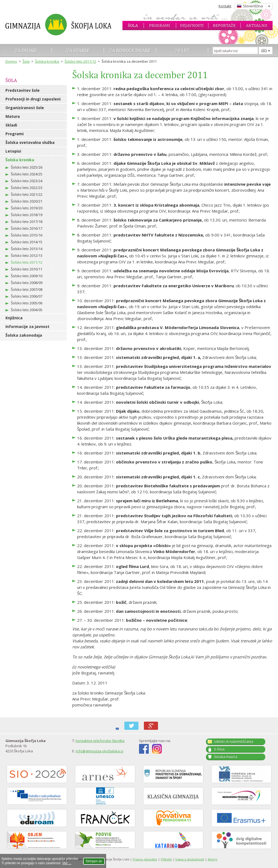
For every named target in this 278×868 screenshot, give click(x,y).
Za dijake (26, 50)
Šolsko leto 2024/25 (27, 174)
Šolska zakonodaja (24, 335)
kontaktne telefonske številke (100, 741)
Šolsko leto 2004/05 (27, 310)
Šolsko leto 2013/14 (27, 249)
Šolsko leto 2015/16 (27, 235)
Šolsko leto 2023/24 (27, 181)
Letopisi (13, 151)
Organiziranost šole (25, 108)
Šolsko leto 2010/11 (27, 269)
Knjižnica (14, 318)
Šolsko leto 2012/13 (27, 255)
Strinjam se (94, 861)
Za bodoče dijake (130, 50)
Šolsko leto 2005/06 (27, 303)
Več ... (67, 863)
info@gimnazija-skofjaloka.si (99, 751)
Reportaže (224, 25)
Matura (13, 116)
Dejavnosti (192, 25)
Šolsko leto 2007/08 (27, 289)
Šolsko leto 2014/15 (27, 242)
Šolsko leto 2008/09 (27, 283)
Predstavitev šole (23, 90)
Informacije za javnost (27, 326)
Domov (11, 61)
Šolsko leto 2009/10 (27, 276)
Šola (133, 25)
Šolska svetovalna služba (30, 142)
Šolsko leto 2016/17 (27, 228)
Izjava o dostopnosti (190, 859)
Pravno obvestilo (145, 859)
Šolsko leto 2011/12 (80, 61)
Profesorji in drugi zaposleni (33, 99)
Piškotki (166, 859)
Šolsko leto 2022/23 (27, 188)
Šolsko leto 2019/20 (27, 208)
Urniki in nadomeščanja (234, 742)
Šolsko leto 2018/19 (27, 215)
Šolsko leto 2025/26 (27, 167)
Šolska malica (226, 757)
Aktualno (257, 25)
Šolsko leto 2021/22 (27, 194)
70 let (182, 50)
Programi (159, 25)
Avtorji (212, 859)
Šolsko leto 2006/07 (27, 296)
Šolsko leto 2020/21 (27, 201)
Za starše (78, 50)
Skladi (11, 125)
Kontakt (225, 6)
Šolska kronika (47, 61)
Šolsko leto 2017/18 (27, 222)
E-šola (219, 749)
